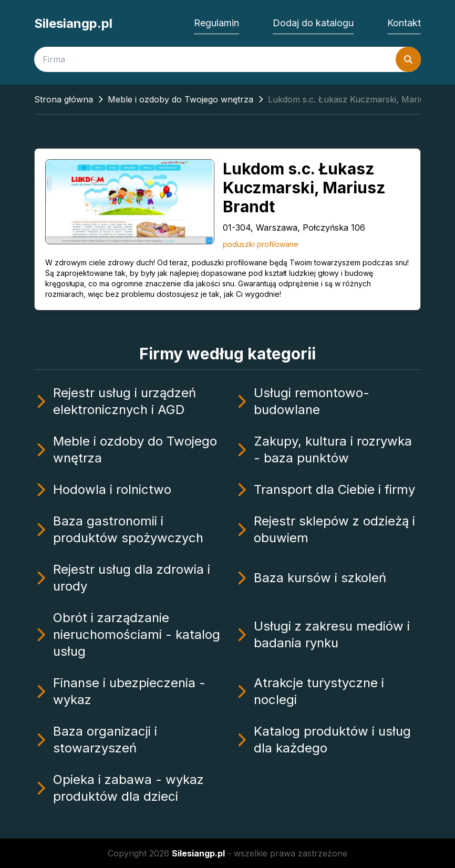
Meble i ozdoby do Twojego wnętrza (180, 99)
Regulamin (216, 23)
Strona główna (64, 99)
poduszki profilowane (261, 244)
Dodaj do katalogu (313, 23)
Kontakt (404, 23)
